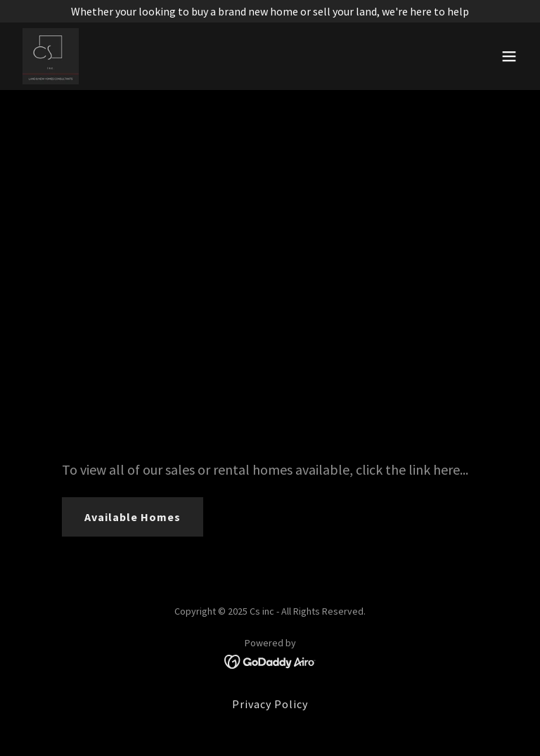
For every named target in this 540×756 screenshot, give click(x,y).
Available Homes (133, 517)
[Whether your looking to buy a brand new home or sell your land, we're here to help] (270, 11)
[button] (509, 56)
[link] (51, 56)
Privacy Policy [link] (270, 704)
